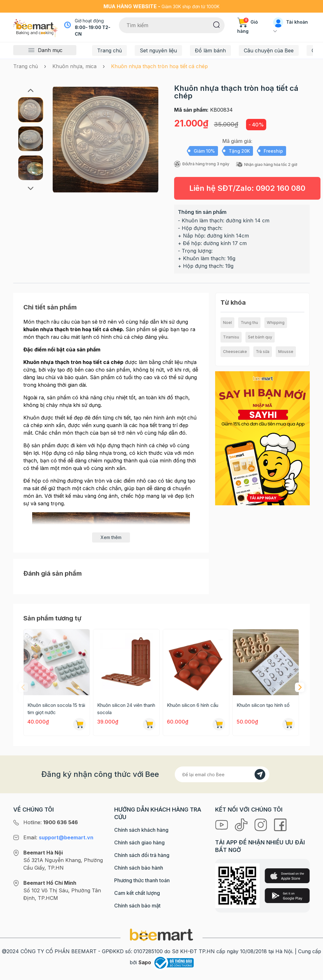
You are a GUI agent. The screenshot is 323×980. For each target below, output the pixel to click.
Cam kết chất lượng (137, 893)
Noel (227, 323)
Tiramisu (231, 337)
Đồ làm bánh (210, 50)
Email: (58, 837)
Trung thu (249, 323)
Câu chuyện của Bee (269, 50)
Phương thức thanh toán (142, 880)
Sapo (145, 962)
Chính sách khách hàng (141, 830)
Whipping (276, 323)
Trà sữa (263, 352)
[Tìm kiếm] (217, 24)
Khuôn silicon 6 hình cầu (193, 705)
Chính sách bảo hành (139, 868)
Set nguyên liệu (158, 50)
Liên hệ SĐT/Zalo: (247, 188)
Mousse (286, 352)
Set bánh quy (260, 337)
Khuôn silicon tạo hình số (263, 705)
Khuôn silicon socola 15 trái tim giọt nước (56, 709)
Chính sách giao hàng (139, 842)
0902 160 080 (281, 188)
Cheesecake (235, 352)
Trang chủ (109, 50)
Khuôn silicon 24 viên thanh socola (126, 709)
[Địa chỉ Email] (222, 774)
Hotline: (51, 822)
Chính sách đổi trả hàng (142, 855)
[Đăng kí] (260, 774)
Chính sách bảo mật (137, 906)
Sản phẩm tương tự (52, 618)
